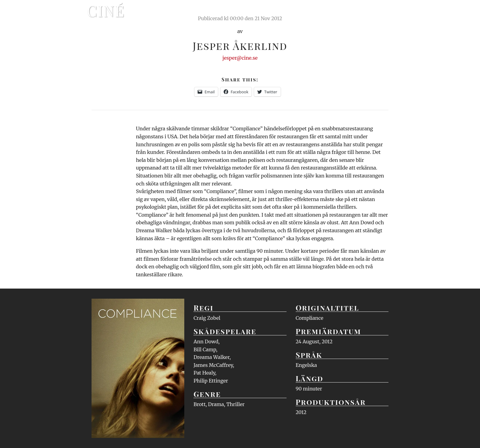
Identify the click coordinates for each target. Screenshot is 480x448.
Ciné (106, 11)
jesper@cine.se (240, 58)
